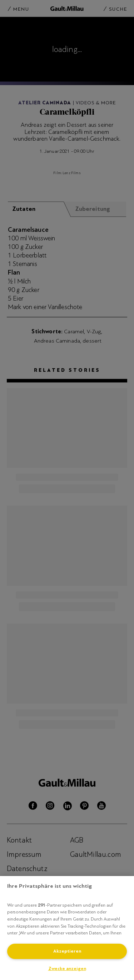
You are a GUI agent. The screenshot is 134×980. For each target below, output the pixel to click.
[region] (67, 928)
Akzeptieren (67, 951)
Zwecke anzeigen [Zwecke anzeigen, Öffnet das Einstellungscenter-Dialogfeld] (67, 969)
